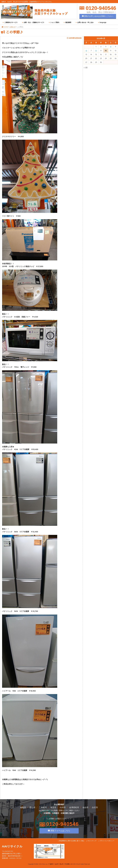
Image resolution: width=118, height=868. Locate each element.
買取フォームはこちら (59, 831)
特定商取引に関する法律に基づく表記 (72, 841)
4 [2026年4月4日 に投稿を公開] (111, 46)
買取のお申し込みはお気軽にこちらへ (98, 16)
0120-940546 (100, 8)
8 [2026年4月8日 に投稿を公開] (96, 50)
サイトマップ (92, 841)
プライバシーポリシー (107, 841)
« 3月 (86, 68)
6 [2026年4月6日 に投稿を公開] (86, 50)
